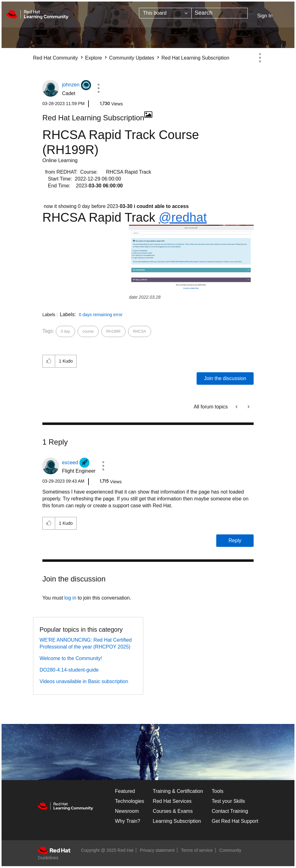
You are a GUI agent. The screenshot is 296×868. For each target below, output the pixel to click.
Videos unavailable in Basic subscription (84, 681)
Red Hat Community (55, 58)
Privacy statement (157, 850)
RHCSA (140, 331)
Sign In (265, 16)
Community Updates (132, 58)
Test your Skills (229, 801)
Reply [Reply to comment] (235, 540)
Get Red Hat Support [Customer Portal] (235, 821)
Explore (93, 58)
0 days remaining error (101, 315)
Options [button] (260, 58)
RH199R (113, 331)
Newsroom (127, 811)
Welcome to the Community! (71, 658)
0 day (65, 331)
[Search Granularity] (165, 13)
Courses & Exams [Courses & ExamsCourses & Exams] (173, 811)
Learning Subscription (177, 821)
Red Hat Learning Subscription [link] (195, 58)
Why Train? (128, 821)
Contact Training (230, 811)
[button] (99, 88)
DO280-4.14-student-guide (69, 670)
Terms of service (197, 850)
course (88, 331)
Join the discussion (225, 378)
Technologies (129, 801)
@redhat (183, 217)
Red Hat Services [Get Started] (172, 801)
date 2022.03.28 (145, 297)
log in (70, 598)
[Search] (220, 13)
